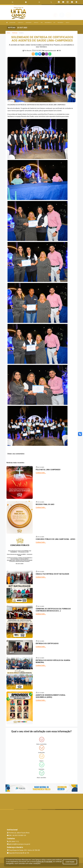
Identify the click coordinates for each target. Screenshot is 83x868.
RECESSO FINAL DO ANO (45, 504)
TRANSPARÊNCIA (48, 23)
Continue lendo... (41, 473)
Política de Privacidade (44, 862)
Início (9, 33)
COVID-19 (68, 23)
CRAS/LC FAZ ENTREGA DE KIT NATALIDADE (52, 574)
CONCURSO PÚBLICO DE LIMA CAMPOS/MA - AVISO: (56, 539)
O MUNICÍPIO (21, 23)
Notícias (15, 33)
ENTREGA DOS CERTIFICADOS (47, 644)
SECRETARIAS (29, 23)
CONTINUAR (70, 862)
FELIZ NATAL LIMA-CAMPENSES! (48, 470)
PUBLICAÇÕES (61, 23)
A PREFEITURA (13, 23)
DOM (42, 23)
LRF (55, 23)
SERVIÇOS (36, 23)
